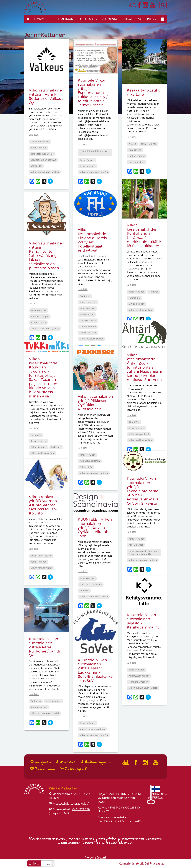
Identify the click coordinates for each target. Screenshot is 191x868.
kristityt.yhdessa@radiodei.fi (71, 803)
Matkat (66, 762)
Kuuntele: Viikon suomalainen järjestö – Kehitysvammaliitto (144, 621)
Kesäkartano (135, 150)
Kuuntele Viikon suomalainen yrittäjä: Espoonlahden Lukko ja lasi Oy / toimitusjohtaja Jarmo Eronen (93, 92)
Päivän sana (43, 769)
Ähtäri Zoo (134, 422)
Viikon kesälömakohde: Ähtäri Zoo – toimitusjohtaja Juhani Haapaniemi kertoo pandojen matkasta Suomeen (144, 367)
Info (152, 19)
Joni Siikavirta (136, 545)
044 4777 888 (81, 809)
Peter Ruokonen (39, 707)
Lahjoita (34, 863)
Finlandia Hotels (88, 302)
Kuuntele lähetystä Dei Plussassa (141, 863)
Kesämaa (154, 292)
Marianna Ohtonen (138, 682)
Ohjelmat (89, 19)
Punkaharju (135, 298)
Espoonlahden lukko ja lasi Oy (93, 152)
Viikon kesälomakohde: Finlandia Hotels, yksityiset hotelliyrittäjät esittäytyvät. (93, 240)
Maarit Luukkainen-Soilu (92, 729)
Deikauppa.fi (74, 769)
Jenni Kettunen (39, 148)
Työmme (41, 19)
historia (132, 144)
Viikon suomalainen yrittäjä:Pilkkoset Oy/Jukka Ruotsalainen (95, 403)
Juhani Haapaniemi (139, 434)
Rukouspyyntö (96, 762)
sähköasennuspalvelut (42, 154)
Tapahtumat (133, 19)
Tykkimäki (56, 447)
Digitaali (102, 857)
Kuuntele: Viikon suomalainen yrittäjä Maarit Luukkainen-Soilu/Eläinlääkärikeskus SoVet (95, 670)
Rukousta (111, 19)
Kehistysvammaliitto (139, 676)
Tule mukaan (64, 19)
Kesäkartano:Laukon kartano (144, 92)
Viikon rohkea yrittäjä (42, 568)
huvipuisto (36, 435)
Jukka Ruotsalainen (90, 461)
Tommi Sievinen (88, 333)
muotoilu (84, 591)
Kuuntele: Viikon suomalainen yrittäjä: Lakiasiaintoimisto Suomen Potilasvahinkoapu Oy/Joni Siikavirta (143, 491)
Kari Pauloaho (87, 314)
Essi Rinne (85, 296)
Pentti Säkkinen (88, 327)
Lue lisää (34, 135)
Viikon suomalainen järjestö (143, 688)
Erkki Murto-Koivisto (41, 556)
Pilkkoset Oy (86, 467)
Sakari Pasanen (39, 447)
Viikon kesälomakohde (141, 310)
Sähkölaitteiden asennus (43, 160)
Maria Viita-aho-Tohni (91, 584)
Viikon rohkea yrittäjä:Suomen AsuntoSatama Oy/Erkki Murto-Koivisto (43, 505)
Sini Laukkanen (137, 304)
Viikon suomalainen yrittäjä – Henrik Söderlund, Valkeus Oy (47, 96)
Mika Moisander (88, 321)
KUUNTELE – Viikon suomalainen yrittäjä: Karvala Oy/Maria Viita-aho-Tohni (95, 528)
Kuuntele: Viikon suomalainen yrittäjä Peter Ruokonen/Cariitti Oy (44, 647)
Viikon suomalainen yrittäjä (45, 172)
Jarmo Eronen (87, 160)
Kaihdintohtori (38, 322)
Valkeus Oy (36, 166)
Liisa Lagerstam (137, 162)
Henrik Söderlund (40, 142)
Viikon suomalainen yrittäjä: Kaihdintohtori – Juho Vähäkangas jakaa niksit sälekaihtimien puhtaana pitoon (47, 255)
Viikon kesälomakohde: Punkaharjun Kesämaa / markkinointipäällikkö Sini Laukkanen (144, 235)
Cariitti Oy (36, 701)
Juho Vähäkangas (40, 316)
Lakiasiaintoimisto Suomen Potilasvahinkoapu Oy (143, 552)
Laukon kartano (137, 156)
